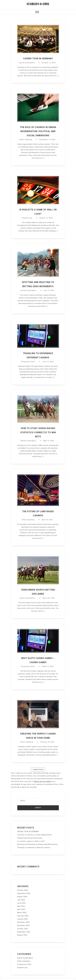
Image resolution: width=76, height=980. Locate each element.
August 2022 (22, 931)
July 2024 (21, 898)
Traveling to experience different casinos (33, 846)
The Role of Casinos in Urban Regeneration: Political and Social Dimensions (38, 131)
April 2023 (21, 907)
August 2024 (22, 895)
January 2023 (23, 916)
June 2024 (21, 901)
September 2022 (24, 928)
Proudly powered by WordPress (24, 976)
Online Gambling (26, 140)
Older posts (38, 770)
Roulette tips (27, 218)
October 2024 (22, 889)
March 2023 (22, 910)
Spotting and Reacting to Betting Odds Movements (37, 843)
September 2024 (24, 892)
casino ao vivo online (42, 781)
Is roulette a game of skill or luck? (30, 840)
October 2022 (22, 925)
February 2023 (23, 913)
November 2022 (23, 922)
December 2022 (23, 919)
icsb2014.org (38, 4)
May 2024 (21, 904)
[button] (37, 12)
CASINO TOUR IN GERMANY (38, 59)
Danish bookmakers (27, 63)
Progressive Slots (28, 362)
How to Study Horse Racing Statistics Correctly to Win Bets (38, 432)
